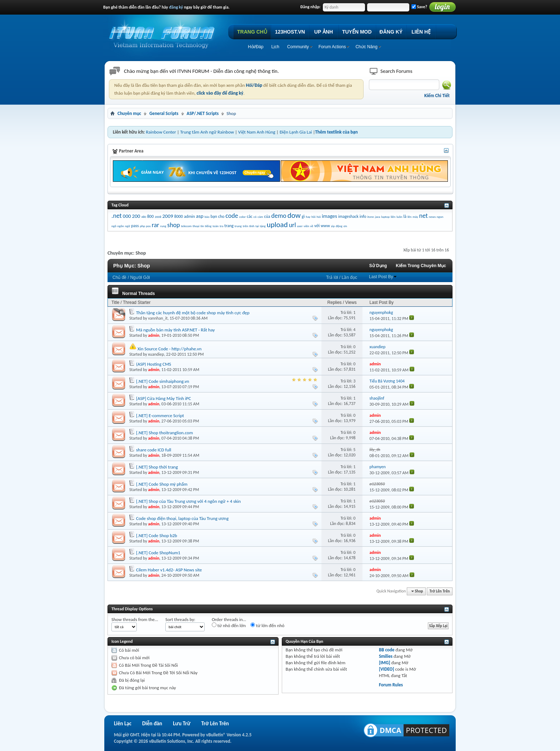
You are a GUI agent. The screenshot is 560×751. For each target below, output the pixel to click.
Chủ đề (119, 277)
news (432, 217)
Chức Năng (366, 47)
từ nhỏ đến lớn (229, 625)
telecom (186, 226)
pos (148, 226)
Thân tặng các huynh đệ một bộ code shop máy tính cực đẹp (193, 313)
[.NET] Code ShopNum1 (158, 553)
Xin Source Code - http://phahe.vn (169, 349)
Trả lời (332, 277)
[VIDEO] (387, 669)
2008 (158, 217)
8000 (179, 216)
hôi (314, 217)
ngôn (121, 226)
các (250, 216)
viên (306, 226)
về (312, 226)
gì (303, 216)
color (242, 217)
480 (144, 217)
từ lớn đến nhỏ (267, 625)
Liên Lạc (123, 724)
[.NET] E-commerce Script (160, 415)
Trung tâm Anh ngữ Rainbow (207, 132)
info (363, 216)
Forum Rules (391, 685)
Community (298, 47)
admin (189, 216)
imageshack (348, 216)
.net (117, 216)
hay (308, 217)
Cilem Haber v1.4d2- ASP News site (169, 570)
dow (294, 215)
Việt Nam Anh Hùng (257, 132)
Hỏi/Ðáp (256, 47)
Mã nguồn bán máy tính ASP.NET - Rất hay (175, 330)
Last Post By (383, 277)
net (424, 216)
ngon (440, 217)
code (232, 216)
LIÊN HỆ (421, 32)
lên (409, 217)
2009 (167, 216)
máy (415, 217)
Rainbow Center (161, 132)
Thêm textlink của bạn (336, 132)
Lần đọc (349, 277)
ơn (345, 226)
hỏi (319, 217)
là (405, 216)
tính (252, 226)
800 (150, 216)
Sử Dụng (378, 266)
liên (393, 217)
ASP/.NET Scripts (203, 113)
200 (136, 216)
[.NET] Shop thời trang (157, 467)
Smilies (386, 656)
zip (333, 226)
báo (207, 217)
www (325, 226)
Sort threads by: (180, 619)
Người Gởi (140, 277)
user (300, 226)
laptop (386, 217)
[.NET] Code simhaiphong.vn (163, 381)
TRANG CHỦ (252, 32)
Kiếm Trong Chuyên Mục (421, 266)
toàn (216, 226)
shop (173, 225)
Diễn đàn (152, 724)
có (255, 217)
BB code (387, 650)
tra (221, 226)
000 (127, 216)
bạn (214, 216)
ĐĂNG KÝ (391, 32)
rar (156, 225)
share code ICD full (154, 450)
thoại (196, 226)
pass (135, 226)
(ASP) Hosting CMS (154, 364)
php (142, 226)
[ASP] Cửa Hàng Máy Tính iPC (164, 398)
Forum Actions (332, 47)
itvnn (371, 217)
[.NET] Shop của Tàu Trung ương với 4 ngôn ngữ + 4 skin (188, 501)
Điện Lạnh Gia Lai (296, 132)
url (292, 225)
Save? (419, 7)
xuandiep (156, 354)
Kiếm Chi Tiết (437, 96)
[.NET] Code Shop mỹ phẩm (162, 484)
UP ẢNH (324, 32)
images (329, 216)
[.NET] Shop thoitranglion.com (164, 433)
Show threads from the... (135, 619)
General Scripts (164, 113)
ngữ (127, 226)
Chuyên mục (129, 113)
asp (200, 216)
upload (277, 225)
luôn (399, 217)
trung (238, 226)
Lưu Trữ (182, 724)
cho (221, 216)
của (267, 216)
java (378, 217)
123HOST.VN (290, 32)
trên (246, 226)
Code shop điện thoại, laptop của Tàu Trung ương (182, 518)
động (339, 226)
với (317, 226)
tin (202, 226)
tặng (263, 226)
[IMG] (385, 663)
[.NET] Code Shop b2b (157, 535)
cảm (260, 217)
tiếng (208, 226)
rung (163, 226)
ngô (114, 226)
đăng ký (176, 7)
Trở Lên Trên (440, 591)
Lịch (275, 47)
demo (279, 216)
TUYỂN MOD (357, 32)
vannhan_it (158, 318)
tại (257, 226)
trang (229, 226)
